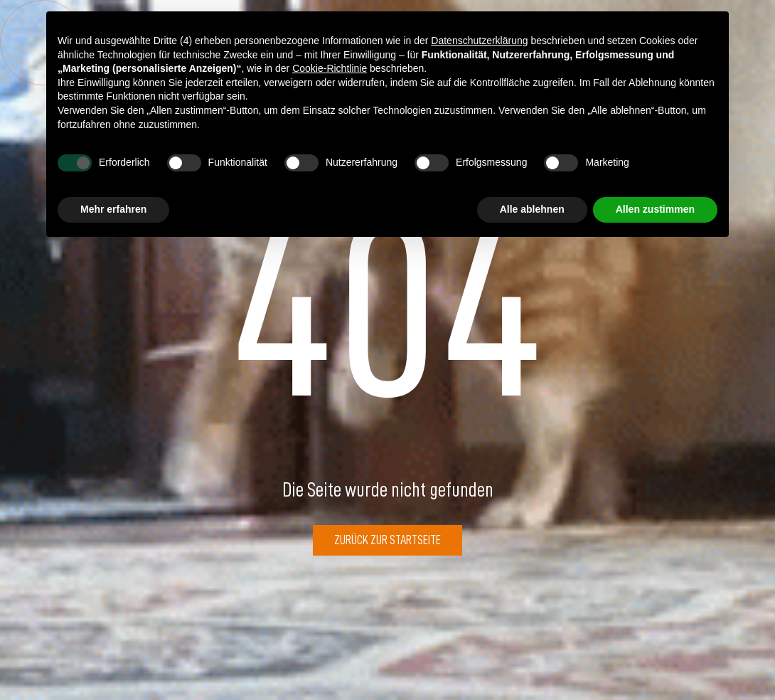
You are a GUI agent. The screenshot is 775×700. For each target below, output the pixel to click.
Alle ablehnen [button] (532, 209)
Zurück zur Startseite (387, 540)
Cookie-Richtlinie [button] (330, 68)
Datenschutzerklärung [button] (479, 41)
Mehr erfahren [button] (113, 209)
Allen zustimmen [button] (655, 209)
